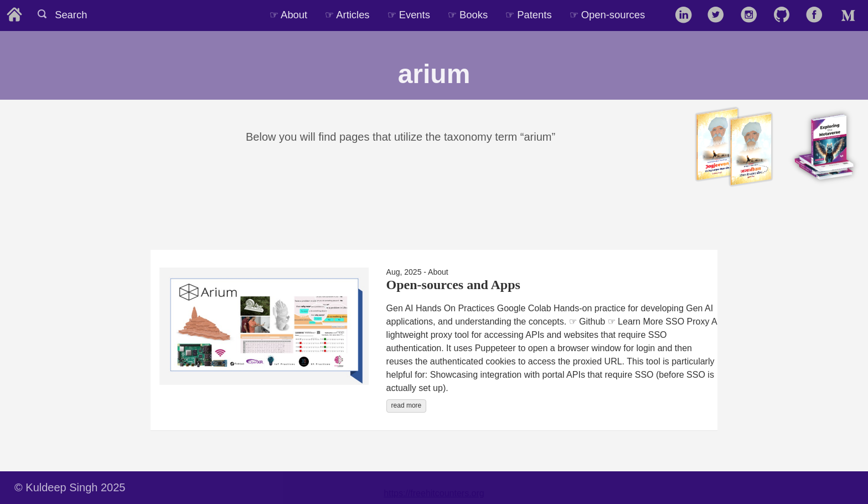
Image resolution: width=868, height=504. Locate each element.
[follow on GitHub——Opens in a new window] (785, 16)
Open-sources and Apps (453, 285)
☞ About (288, 15)
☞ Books (468, 15)
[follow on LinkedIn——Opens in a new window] (687, 16)
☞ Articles (347, 15)
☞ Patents (528, 15)
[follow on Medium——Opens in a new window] (851, 16)
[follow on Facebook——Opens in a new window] (818, 16)
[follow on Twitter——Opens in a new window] (719, 16)
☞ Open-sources (608, 15)
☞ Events (409, 15)
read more (407, 405)
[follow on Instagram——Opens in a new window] (753, 16)
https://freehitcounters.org (434, 493)
